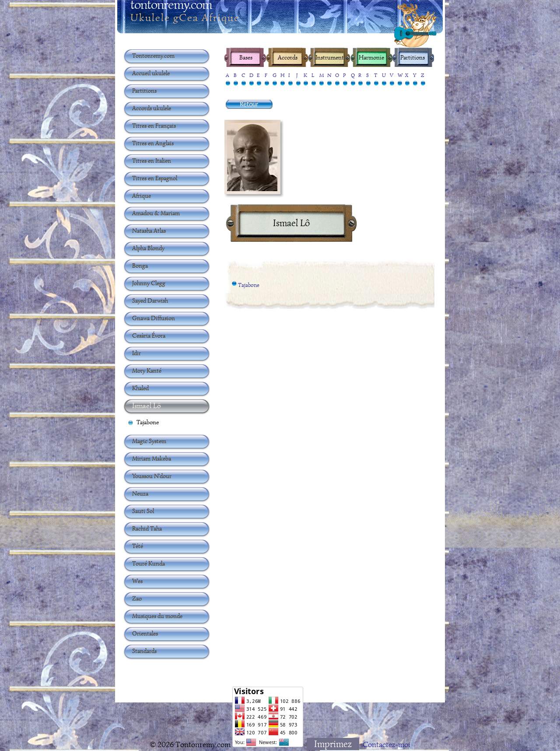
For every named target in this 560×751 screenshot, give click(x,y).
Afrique (142, 196)
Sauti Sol (143, 511)
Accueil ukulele (151, 73)
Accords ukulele (152, 108)
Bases (246, 57)
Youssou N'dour (152, 476)
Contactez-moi (387, 744)
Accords (288, 57)
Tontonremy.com (153, 56)
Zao (137, 598)
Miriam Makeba (152, 458)
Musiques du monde (157, 616)
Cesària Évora (149, 335)
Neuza (140, 493)
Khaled (140, 388)
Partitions (413, 57)
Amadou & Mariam (156, 213)
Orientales (145, 633)
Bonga (140, 265)
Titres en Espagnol (155, 178)
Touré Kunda (149, 563)
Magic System (149, 441)
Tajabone (249, 286)
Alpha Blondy (148, 248)
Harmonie (371, 57)
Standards (144, 651)
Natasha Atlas (149, 231)
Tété (138, 546)
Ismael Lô (147, 405)
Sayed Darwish (150, 300)
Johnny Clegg (149, 283)
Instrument (329, 57)
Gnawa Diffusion (154, 318)
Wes (137, 581)
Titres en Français (154, 126)
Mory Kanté (147, 370)
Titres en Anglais (153, 143)
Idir (136, 353)
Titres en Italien (152, 161)
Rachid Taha (147, 528)
